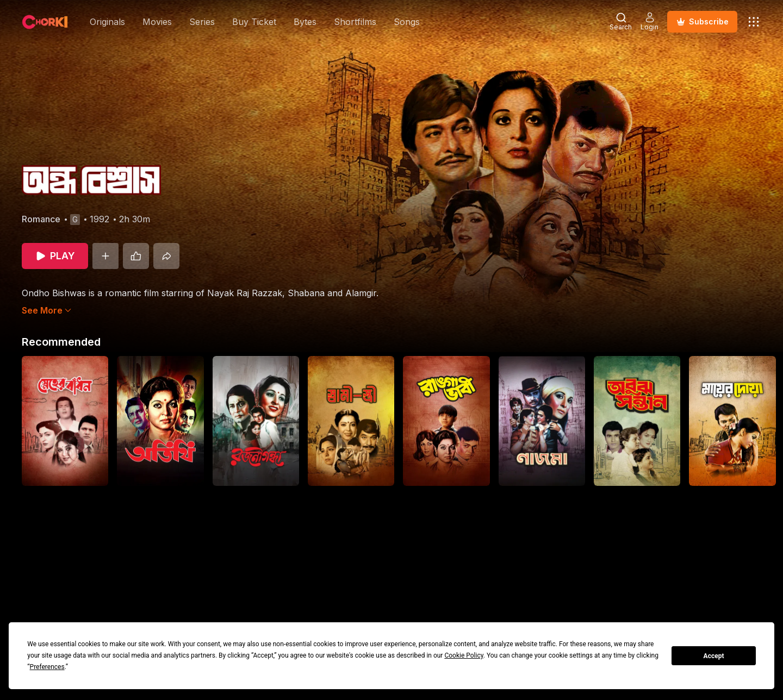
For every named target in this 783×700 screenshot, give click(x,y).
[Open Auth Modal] (650, 22)
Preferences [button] (47, 667)
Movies (157, 22)
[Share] (166, 256)
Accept (714, 656)
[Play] (55, 256)
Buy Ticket (254, 22)
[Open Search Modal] (621, 22)
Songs (407, 22)
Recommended (61, 342)
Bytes (305, 22)
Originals (107, 22)
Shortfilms (355, 22)
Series (202, 22)
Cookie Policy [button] (464, 655)
